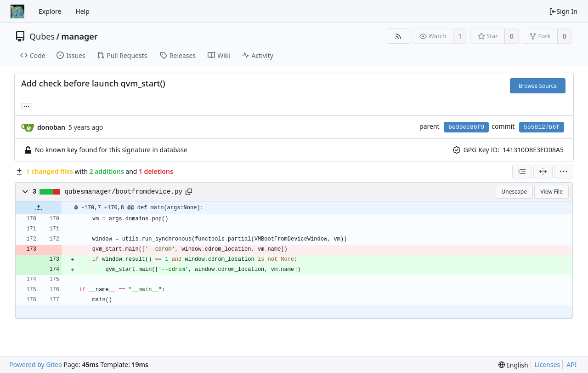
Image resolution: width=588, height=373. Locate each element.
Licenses (548, 364)
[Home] (17, 11)
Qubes (42, 36)
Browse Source (538, 86)
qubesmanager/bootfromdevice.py (124, 192)
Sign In (563, 11)
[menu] (564, 172)
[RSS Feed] (399, 36)
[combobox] (522, 172)
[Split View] (543, 172)
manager (79, 36)
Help (82, 11)
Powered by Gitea (36, 364)
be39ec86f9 (466, 127)
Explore (50, 11)
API (571, 364)
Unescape (514, 192)
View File (551, 192)
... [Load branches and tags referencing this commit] (27, 106)
